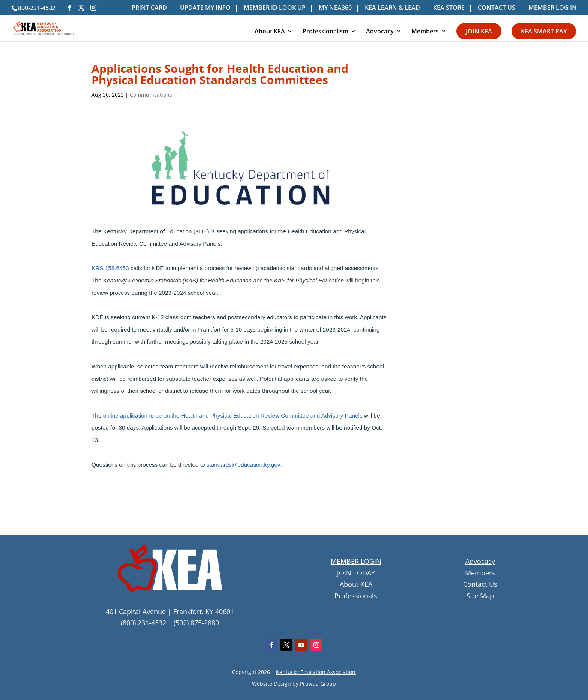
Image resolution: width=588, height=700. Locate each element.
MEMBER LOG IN (553, 8)
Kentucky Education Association (316, 672)
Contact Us (480, 584)
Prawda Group (318, 684)
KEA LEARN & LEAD (392, 8)
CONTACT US (496, 8)
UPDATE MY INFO (205, 8)
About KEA (270, 32)
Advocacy (380, 32)
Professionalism (325, 32)
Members (425, 32)
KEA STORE (449, 8)
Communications (151, 95)
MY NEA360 (335, 8)
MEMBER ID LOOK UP (275, 8)
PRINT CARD (149, 8)
